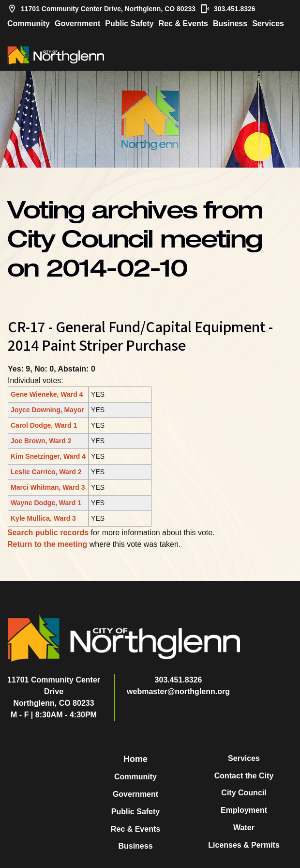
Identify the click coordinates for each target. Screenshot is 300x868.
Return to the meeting (47, 544)
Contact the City (244, 776)
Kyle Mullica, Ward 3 (43, 518)
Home (135, 759)
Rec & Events (183, 23)
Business (230, 23)
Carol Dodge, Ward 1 (44, 425)
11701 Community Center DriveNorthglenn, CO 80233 (54, 691)
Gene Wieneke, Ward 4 (47, 394)
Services (268, 23)
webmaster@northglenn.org (178, 691)
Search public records (48, 533)
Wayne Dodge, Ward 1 (46, 503)
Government (77, 23)
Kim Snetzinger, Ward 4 (48, 456)
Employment (244, 810)
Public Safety (129, 23)
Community (29, 23)
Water (244, 828)
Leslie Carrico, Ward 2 (46, 472)
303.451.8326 (228, 9)
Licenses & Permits (244, 845)
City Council (244, 793)
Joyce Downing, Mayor (47, 410)
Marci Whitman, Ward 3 (48, 487)
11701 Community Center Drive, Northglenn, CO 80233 (101, 9)
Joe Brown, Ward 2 (41, 441)
